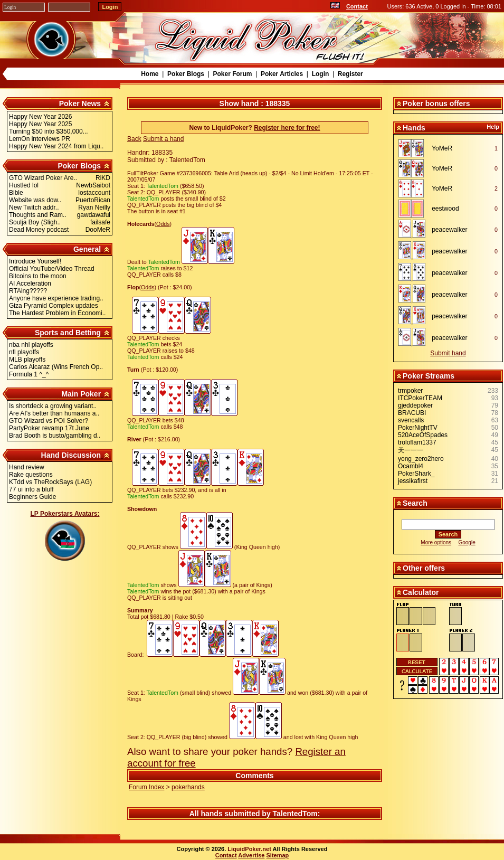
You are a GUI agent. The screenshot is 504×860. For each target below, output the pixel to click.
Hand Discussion (71, 455)
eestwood (445, 209)
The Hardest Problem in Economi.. (57, 313)
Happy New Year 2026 (40, 117)
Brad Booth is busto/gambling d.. (55, 436)
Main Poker (81, 394)
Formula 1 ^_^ (29, 374)
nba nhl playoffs (31, 345)
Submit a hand (163, 139)
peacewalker (449, 230)
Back (134, 139)
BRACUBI (412, 413)
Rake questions (31, 475)
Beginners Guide (32, 497)
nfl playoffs (24, 352)
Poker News (80, 103)
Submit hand (448, 353)
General (87, 249)
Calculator (421, 592)
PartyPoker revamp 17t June (49, 428)
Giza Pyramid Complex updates (54, 306)
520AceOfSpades (423, 435)
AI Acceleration (30, 283)
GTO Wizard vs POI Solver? (49, 421)
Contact (357, 6)
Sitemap (278, 855)
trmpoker (410, 391)
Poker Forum (232, 74)
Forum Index (146, 787)
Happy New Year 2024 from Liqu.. (56, 146)
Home (150, 74)
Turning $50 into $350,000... (49, 131)
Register (350, 74)
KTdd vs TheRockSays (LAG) (50, 482)
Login (321, 74)
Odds (163, 224)
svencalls (411, 420)
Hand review (27, 467)
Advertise (251, 855)
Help (493, 127)
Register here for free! (287, 128)
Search (415, 503)
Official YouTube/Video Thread (52, 269)
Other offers (424, 568)
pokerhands (188, 787)
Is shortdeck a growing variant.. (53, 406)
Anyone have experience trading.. (56, 298)
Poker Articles (282, 74)
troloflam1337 (417, 442)
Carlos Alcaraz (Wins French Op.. (56, 367)
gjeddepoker (415, 405)
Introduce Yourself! (35, 261)
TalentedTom (295, 814)
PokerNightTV (418, 428)
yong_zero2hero (421, 459)
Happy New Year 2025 (40, 124)
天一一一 (411, 450)
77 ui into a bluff (31, 489)
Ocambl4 (411, 466)
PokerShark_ (416, 474)
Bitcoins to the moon (38, 276)
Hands (414, 128)
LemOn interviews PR (40, 139)
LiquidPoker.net (249, 849)
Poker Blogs (186, 74)
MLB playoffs (27, 360)
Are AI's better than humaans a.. (54, 413)
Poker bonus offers (436, 103)
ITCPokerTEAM (420, 398)
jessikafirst (413, 481)
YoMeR (442, 148)
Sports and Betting (68, 333)
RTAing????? (28, 291)
